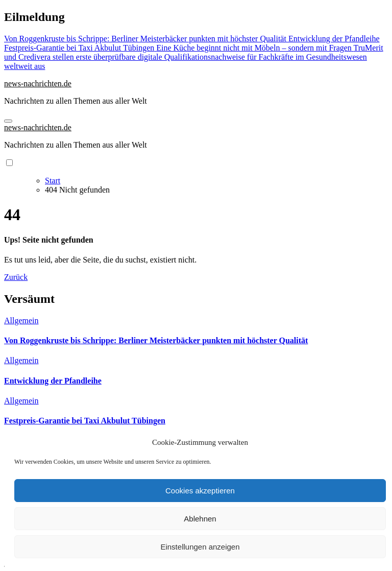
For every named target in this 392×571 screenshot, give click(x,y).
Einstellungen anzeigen (200, 547)
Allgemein (21, 320)
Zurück (16, 277)
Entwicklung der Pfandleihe (53, 381)
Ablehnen (200, 519)
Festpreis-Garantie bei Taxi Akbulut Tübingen (85, 421)
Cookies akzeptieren (200, 491)
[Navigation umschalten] (8, 121)
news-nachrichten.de (38, 84)
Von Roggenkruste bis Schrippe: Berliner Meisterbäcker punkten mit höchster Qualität (156, 340)
